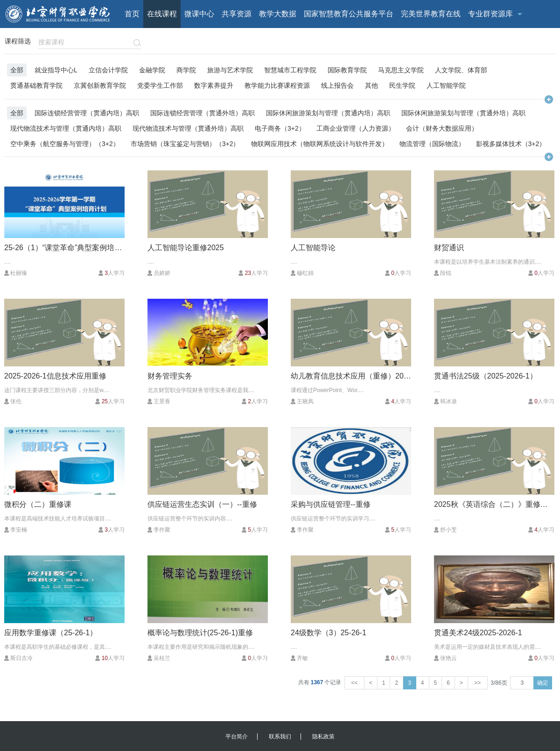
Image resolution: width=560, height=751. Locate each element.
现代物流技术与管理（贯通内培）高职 (66, 128)
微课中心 (199, 14)
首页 (132, 14)
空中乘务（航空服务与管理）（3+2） (65, 144)
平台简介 (237, 737)
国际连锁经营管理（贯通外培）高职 (203, 113)
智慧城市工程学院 (290, 70)
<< (354, 683)
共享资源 (237, 14)
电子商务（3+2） (280, 128)
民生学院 (402, 85)
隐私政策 (323, 737)
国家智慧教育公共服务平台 (349, 14)
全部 (17, 70)
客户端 (432, 42)
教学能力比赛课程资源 (277, 85)
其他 (371, 85)
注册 (546, 42)
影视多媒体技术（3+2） (511, 144)
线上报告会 (337, 85)
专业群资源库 (490, 14)
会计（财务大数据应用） (442, 128)
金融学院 (152, 70)
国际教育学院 (347, 70)
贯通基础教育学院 (36, 85)
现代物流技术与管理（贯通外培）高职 (188, 128)
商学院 (186, 70)
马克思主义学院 (401, 70)
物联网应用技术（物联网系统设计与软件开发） (320, 144)
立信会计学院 (108, 70)
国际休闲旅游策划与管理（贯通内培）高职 (328, 113)
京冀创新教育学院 (100, 85)
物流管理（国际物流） (432, 144)
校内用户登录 (513, 42)
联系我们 (280, 737)
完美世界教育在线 (431, 14)
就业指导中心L (56, 70)
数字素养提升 (214, 85)
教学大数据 (278, 14)
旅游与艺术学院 (230, 70)
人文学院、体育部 (461, 70)
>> (478, 683)
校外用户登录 (468, 42)
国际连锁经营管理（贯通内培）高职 (87, 113)
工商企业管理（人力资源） (356, 128)
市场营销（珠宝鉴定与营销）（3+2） (185, 144)
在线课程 (162, 14)
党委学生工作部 (160, 85)
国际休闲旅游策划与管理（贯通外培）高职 (463, 113)
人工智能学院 (446, 85)
